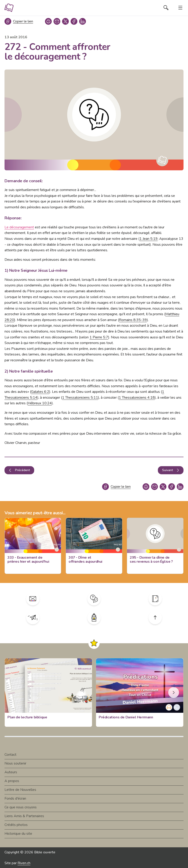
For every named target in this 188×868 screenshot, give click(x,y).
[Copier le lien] (19, 21)
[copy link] (57, 21)
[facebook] (74, 21)
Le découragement (19, 227)
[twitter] (65, 21)
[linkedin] (83, 21)
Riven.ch (24, 863)
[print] (48, 21)
